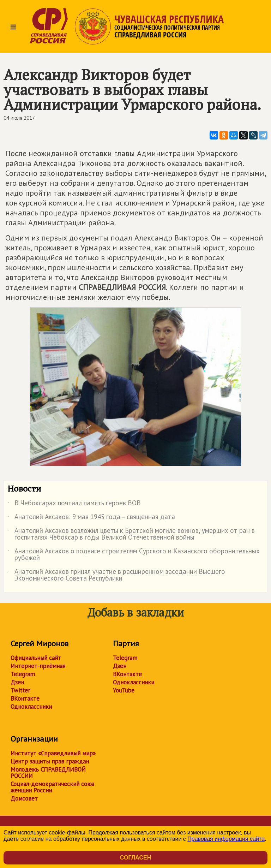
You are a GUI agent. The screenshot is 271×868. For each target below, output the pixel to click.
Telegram (23, 674)
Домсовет (24, 798)
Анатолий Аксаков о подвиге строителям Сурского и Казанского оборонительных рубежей (134, 555)
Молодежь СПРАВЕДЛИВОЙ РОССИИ (48, 773)
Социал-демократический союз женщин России (52, 787)
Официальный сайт (36, 658)
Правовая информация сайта (226, 839)
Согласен (135, 858)
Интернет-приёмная (38, 666)
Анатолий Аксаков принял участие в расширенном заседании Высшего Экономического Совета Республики (116, 575)
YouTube (124, 690)
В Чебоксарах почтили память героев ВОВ (74, 504)
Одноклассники (31, 707)
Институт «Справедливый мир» (53, 753)
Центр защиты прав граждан (50, 761)
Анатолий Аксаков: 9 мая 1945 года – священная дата (91, 518)
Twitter (20, 690)
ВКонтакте (25, 698)
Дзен (17, 682)
